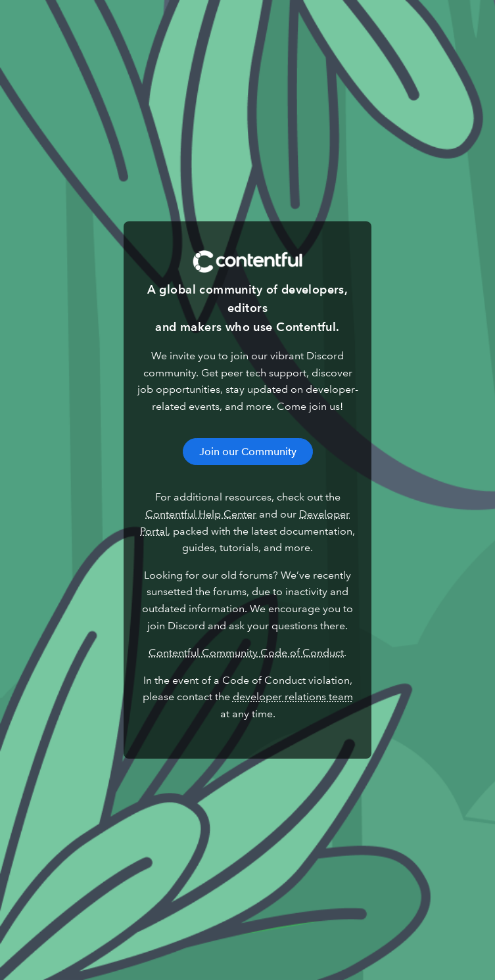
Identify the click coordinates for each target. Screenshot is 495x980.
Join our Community (248, 452)
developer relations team (293, 697)
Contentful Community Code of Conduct (246, 653)
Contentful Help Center (201, 514)
